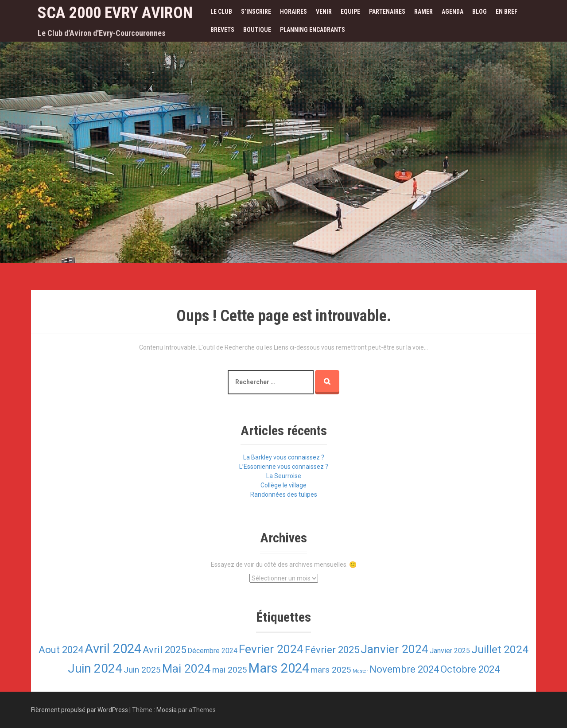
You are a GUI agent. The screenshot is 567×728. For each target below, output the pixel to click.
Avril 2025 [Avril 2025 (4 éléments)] (164, 650)
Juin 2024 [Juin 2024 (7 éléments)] (95, 668)
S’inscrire (256, 12)
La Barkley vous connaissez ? (284, 457)
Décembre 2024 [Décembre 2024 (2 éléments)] (212, 651)
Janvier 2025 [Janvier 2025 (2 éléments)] (450, 651)
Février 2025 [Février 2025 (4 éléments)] (332, 650)
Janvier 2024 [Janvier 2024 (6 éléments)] (394, 649)
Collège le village (283, 485)
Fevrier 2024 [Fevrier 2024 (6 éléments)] (271, 649)
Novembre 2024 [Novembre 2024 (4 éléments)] (404, 669)
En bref (507, 12)
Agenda (452, 12)
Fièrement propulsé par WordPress (80, 710)
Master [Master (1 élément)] (360, 671)
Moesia (167, 710)
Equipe (350, 12)
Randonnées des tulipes (284, 494)
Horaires (293, 12)
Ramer (423, 12)
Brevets (222, 30)
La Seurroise (284, 476)
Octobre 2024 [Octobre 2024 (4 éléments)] (470, 669)
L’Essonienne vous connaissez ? (284, 467)
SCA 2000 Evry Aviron (115, 13)
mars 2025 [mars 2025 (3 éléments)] (331, 670)
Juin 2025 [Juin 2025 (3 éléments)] (142, 670)
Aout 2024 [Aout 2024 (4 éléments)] (61, 650)
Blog (480, 12)
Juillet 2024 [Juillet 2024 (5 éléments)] (500, 649)
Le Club (221, 12)
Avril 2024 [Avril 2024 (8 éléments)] (113, 649)
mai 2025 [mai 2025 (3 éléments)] (230, 670)
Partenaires (387, 12)
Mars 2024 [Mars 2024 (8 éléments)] (279, 668)
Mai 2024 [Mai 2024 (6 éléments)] (186, 668)
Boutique (257, 30)
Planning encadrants (313, 30)
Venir (324, 12)
